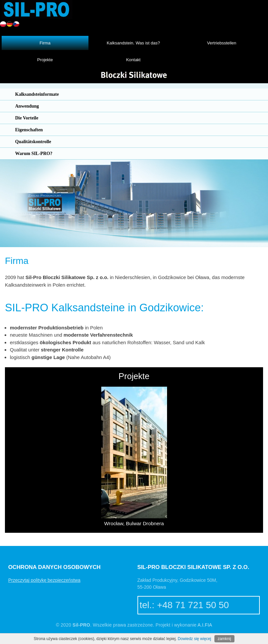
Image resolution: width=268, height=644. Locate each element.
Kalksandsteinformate (37, 94)
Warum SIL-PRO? (34, 154)
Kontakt (133, 60)
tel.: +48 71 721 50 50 (184, 605)
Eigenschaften (29, 130)
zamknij (224, 639)
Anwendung (27, 106)
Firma (45, 43)
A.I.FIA (205, 625)
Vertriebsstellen (222, 43)
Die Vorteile (27, 118)
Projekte (45, 60)
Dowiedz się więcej (195, 639)
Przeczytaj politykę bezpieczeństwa (44, 580)
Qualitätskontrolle (33, 142)
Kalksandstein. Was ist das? (133, 43)
